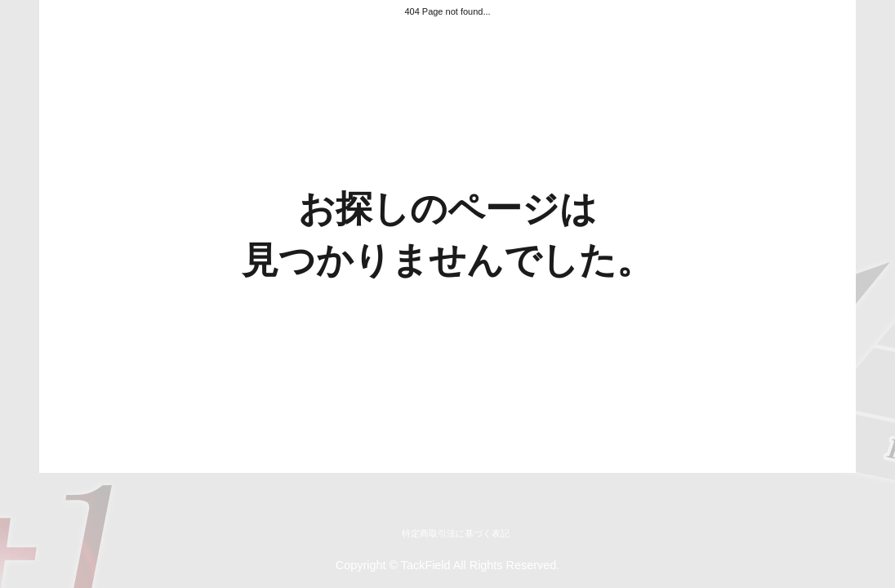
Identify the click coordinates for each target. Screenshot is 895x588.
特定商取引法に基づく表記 (456, 533)
